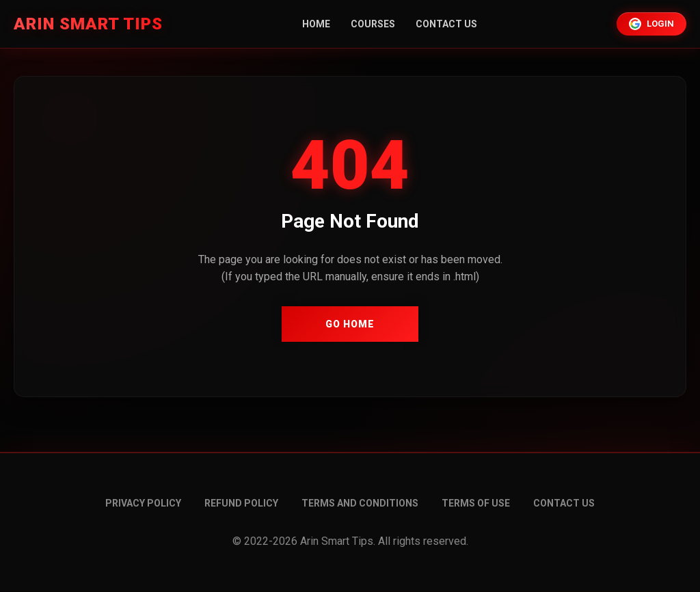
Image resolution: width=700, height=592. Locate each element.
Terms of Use (476, 503)
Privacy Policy (143, 503)
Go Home (350, 324)
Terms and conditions (360, 503)
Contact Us (446, 24)
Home (316, 24)
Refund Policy (241, 503)
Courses (373, 24)
